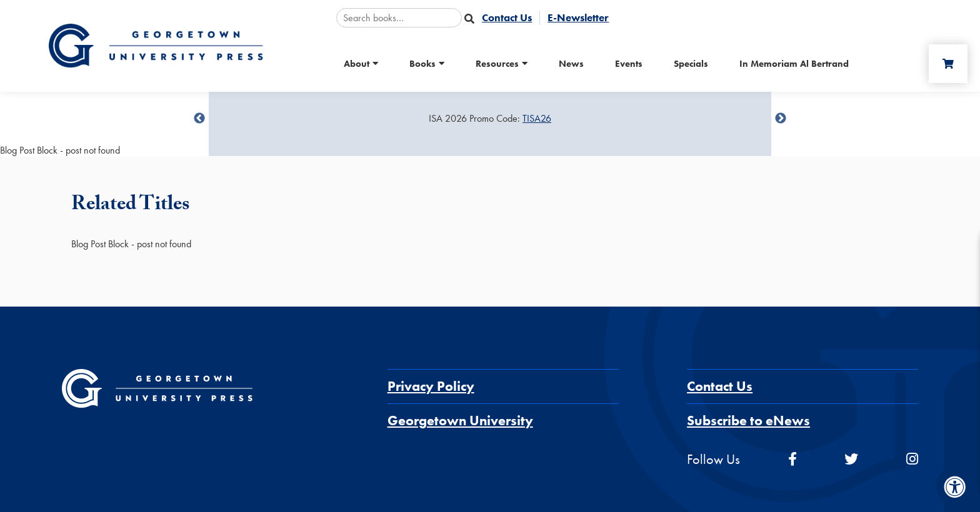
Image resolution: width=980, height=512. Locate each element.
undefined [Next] (781, 119)
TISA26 (537, 118)
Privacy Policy (431, 386)
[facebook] (792, 459)
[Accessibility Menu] (955, 487)
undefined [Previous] (199, 119)
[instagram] (912, 459)
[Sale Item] (490, 119)
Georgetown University (460, 421)
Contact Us (720, 386)
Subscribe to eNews (748, 421)
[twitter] (851, 459)
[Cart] (948, 64)
